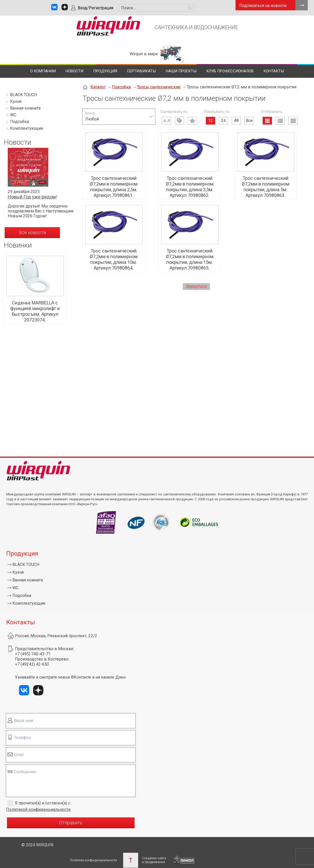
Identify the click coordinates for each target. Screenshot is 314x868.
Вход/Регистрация (96, 8)
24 (223, 121)
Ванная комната (25, 108)
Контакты (274, 71)
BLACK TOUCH (23, 95)
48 (236, 121)
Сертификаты (142, 71)
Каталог (98, 87)
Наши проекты (181, 71)
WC (13, 115)
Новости (74, 71)
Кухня (16, 101)
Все (249, 121)
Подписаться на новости (263, 6)
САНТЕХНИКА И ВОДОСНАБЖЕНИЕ (196, 27)
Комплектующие (27, 128)
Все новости (32, 232)
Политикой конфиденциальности (38, 809)
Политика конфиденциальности (93, 860)
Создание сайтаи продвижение (154, 860)
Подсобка (19, 122)
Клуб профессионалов (230, 71)
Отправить (71, 823)
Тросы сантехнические (159, 87)
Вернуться (196, 286)
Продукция (105, 71)
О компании (43, 71)
